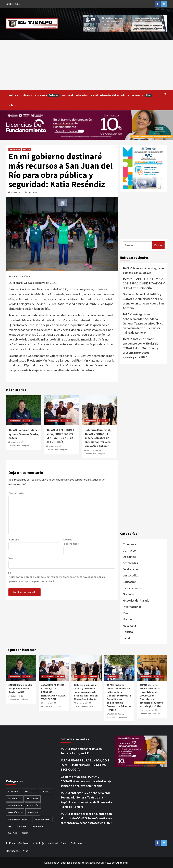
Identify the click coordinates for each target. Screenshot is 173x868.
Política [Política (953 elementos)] (13, 833)
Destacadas (15, 149)
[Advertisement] (86, 65)
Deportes (129, 557)
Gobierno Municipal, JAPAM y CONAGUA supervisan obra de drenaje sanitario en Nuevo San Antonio (98, 438)
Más (13, 105)
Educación (82, 95)
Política (13, 95)
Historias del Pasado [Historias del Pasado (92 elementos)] (19, 819)
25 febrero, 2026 (148, 710)
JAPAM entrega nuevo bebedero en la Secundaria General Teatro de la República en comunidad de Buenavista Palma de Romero (143, 324)
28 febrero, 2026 (115, 714)
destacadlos (131, 575)
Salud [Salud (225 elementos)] (25, 833)
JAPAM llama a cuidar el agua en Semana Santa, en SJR (24, 434)
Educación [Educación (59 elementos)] (33, 805)
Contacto (129, 550)
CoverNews (104, 863)
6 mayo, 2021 (17, 192)
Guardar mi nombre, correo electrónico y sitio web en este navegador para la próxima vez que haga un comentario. (57, 579)
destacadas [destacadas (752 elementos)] (32, 799)
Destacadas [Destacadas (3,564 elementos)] (14, 799)
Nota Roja (47, 95)
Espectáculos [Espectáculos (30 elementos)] (15, 812)
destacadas (130, 563)
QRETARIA (32, 192)
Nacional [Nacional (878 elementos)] (22, 826)
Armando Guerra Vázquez (19, 446)
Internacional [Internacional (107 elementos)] (43, 819)
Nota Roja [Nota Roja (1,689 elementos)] (37, 826)
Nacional (67, 95)
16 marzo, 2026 (93, 451)
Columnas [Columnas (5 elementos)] (14, 792)
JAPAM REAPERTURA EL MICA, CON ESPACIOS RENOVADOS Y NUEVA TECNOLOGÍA (61, 436)
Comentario (17, 493)
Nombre (15, 539)
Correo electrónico (71, 542)
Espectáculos (132, 588)
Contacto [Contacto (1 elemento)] (29, 792)
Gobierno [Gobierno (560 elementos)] (33, 812)
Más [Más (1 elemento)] (10, 826)
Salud (94, 95)
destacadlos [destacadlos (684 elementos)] (15, 805)
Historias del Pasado (113, 95)
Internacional (132, 607)
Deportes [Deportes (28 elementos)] (45, 792)
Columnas (140, 95)
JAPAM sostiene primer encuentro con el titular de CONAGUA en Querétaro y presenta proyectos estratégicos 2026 (140, 348)
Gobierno (26, 95)
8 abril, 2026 (16, 442)
